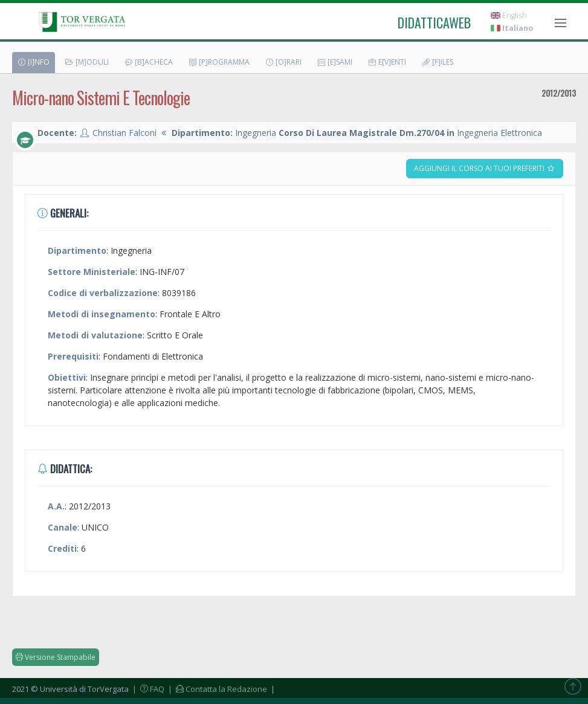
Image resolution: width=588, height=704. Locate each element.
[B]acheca (148, 62)
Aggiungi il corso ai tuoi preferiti (485, 168)
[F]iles (437, 62)
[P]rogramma (219, 62)
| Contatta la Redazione (217, 689)
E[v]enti (387, 62)
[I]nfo (33, 62)
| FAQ (147, 689)
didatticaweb (434, 22)
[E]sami (334, 62)
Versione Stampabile (56, 657)
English (509, 15)
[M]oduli (87, 62)
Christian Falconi (124, 133)
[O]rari (283, 62)
